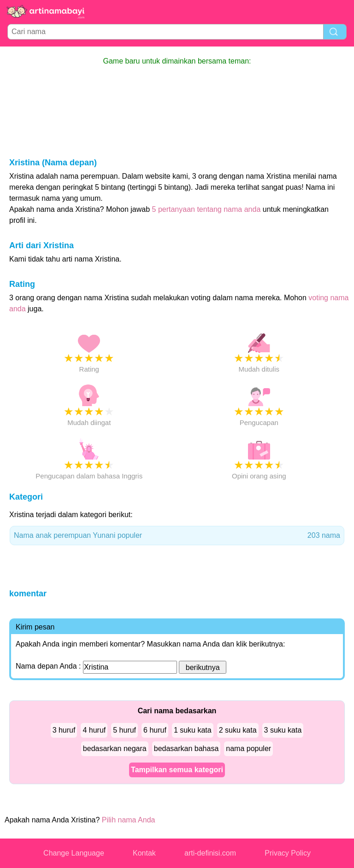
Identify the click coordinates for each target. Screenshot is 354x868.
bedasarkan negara (115, 749)
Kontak (144, 853)
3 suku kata (283, 730)
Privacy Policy (288, 853)
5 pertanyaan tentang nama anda (206, 209)
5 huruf (124, 730)
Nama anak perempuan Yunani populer (177, 536)
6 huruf (155, 730)
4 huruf (94, 730)
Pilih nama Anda (129, 820)
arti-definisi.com (210, 853)
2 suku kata (238, 730)
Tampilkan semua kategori (177, 770)
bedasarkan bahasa (186, 749)
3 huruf (64, 730)
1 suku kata (193, 730)
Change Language (74, 853)
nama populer (248, 749)
